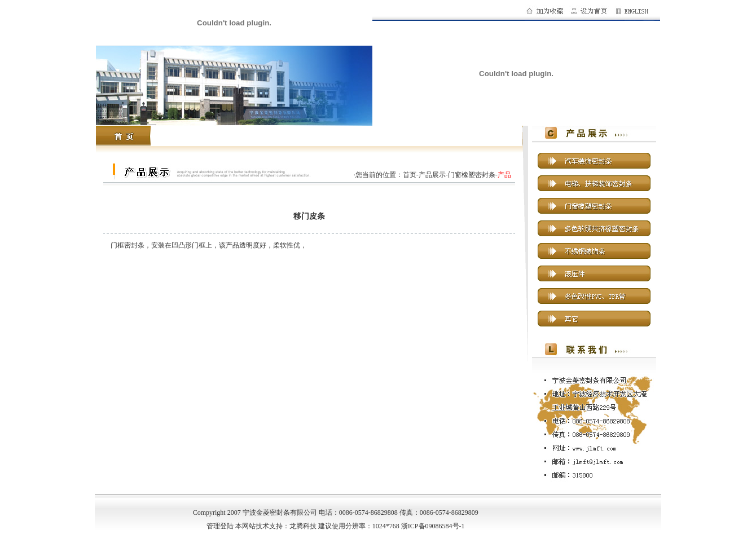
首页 (410, 175)
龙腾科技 (303, 526)
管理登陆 (220, 526)
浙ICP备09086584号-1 (433, 526)
